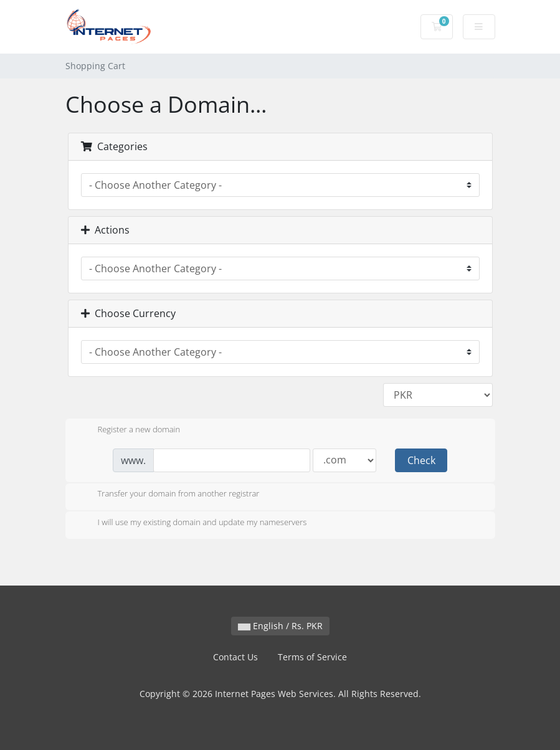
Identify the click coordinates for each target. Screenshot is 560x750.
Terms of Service (312, 657)
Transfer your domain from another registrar (169, 495)
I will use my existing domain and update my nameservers (192, 523)
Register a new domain (129, 430)
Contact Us (235, 657)
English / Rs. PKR (280, 626)
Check (421, 460)
